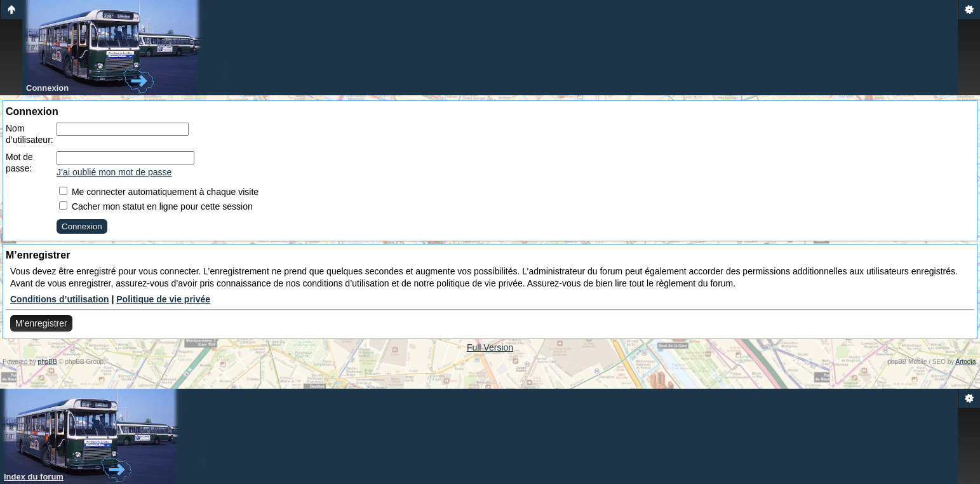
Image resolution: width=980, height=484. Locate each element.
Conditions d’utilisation (60, 299)
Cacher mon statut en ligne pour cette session (156, 206)
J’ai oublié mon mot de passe (114, 172)
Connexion (47, 88)
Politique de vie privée (163, 299)
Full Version (490, 347)
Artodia (966, 362)
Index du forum (34, 477)
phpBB (48, 362)
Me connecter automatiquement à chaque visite (159, 192)
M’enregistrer (41, 323)
